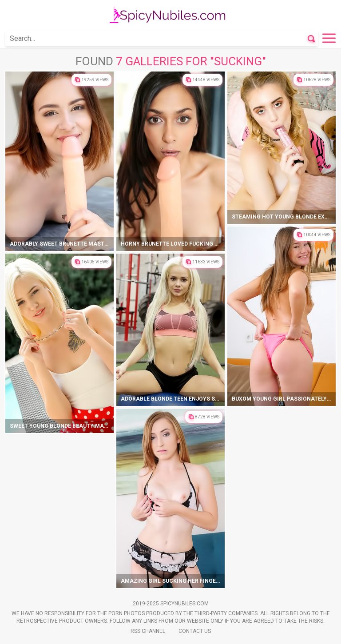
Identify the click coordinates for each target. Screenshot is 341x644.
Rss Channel (148, 631)
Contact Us (195, 631)
